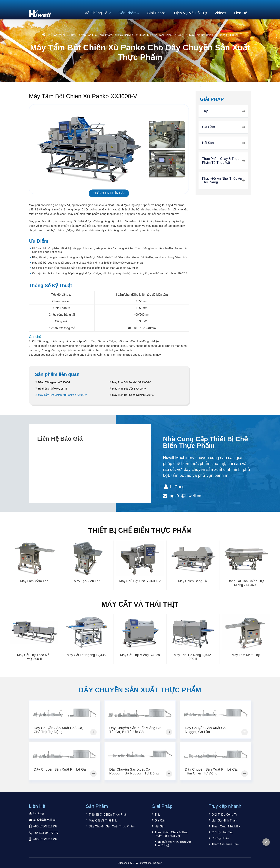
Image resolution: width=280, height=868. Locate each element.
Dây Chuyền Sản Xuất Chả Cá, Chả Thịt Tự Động (58, 730)
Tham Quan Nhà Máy (226, 826)
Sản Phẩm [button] (128, 13)
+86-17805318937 (45, 826)
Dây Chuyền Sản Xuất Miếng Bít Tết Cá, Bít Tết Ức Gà (135, 730)
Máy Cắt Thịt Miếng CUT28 (140, 655)
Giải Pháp (212, 99)
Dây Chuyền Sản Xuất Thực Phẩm (92, 35)
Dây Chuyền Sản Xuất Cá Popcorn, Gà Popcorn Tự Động (134, 771)
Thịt (205, 111)
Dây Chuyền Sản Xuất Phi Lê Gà (60, 769)
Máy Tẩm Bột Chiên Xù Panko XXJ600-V (62, 395)
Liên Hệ (241, 13)
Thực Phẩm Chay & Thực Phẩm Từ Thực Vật (221, 161)
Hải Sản (208, 143)
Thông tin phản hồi (109, 193)
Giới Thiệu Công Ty (224, 815)
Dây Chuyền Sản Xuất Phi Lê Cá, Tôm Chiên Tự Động (151, 35)
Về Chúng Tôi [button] (96, 13)
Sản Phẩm (59, 35)
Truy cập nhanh (225, 806)
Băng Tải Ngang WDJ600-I (54, 382)
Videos (220, 13)
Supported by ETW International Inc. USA (140, 863)
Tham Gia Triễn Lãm (225, 844)
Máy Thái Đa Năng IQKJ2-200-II (193, 657)
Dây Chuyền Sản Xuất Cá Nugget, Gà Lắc (205, 730)
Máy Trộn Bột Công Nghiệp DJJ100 (133, 395)
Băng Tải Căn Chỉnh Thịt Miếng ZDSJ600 (246, 583)
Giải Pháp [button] (155, 13)
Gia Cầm (209, 127)
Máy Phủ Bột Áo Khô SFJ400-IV (131, 382)
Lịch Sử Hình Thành (225, 820)
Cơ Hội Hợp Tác (222, 832)
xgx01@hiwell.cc (185, 496)
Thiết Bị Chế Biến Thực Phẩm (140, 530)
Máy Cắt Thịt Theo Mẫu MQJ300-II (34, 657)
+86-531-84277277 (46, 833)
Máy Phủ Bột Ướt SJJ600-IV (140, 581)
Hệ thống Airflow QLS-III (52, 389)
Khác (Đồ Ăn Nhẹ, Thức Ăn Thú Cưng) (222, 181)
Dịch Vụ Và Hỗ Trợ (190, 13)
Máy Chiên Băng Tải (193, 581)
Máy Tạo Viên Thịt (87, 581)
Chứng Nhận (220, 838)
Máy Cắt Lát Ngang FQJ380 (87, 655)
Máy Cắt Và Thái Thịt (140, 604)
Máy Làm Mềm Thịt (34, 581)
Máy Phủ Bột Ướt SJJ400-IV (129, 389)
